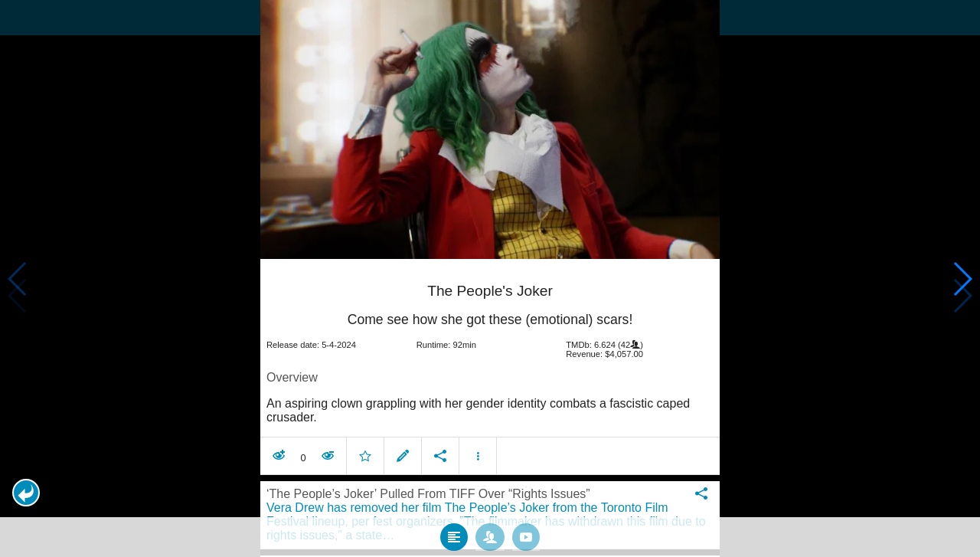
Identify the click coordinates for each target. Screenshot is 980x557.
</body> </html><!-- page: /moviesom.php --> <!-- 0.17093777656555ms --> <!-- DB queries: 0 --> (490, 278)
